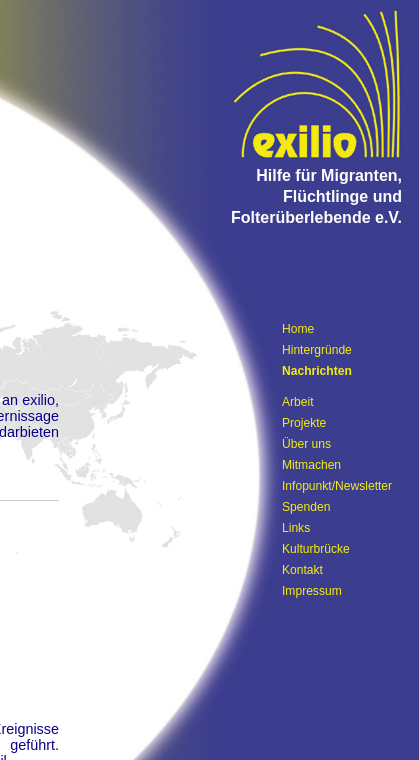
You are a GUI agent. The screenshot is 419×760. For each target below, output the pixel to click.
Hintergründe (317, 350)
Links (296, 528)
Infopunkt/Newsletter (337, 486)
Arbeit (298, 402)
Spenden (306, 507)
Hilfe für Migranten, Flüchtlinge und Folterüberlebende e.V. (316, 196)
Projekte (304, 423)
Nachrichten (317, 371)
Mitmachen (311, 465)
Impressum (312, 591)
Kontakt (302, 570)
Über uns (306, 444)
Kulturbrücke (316, 549)
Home (298, 329)
